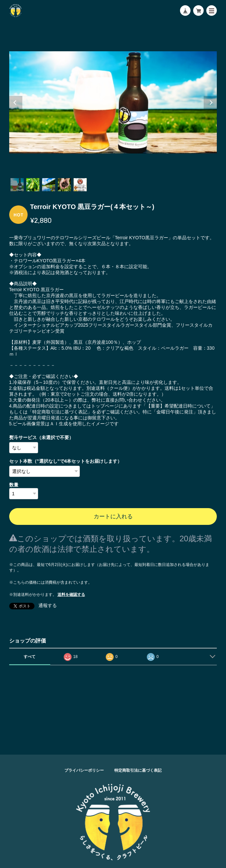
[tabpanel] (113, 103)
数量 (14, 485)
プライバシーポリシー (84, 770)
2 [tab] (33, 185)
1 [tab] (17, 185)
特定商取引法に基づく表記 (138, 770)
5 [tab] (80, 185)
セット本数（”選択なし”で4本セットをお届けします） (66, 461)
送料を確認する (71, 595)
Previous (16, 103)
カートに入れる (113, 516)
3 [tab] (49, 185)
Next (210, 103)
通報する (48, 605)
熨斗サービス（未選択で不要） (41, 437)
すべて (30, 657)
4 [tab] (64, 185)
